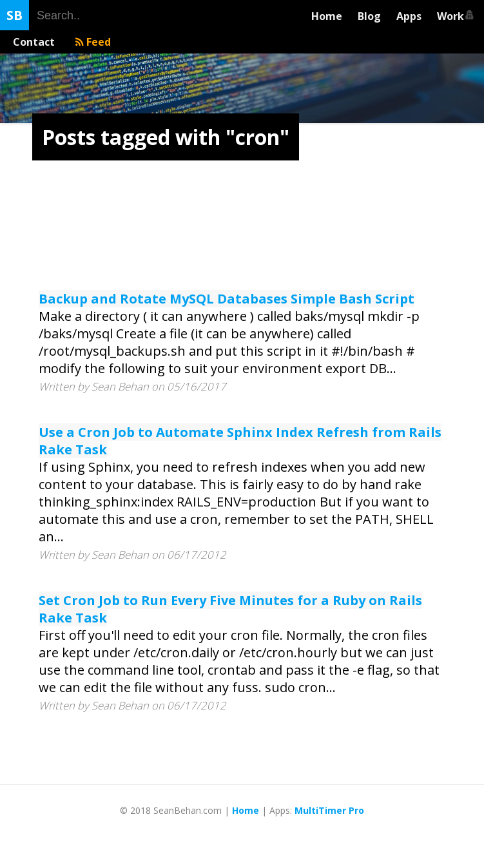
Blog (369, 16)
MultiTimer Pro (329, 810)
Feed (93, 42)
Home (327, 16)
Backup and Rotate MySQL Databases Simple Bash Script (227, 299)
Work (453, 16)
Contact (36, 42)
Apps (409, 16)
